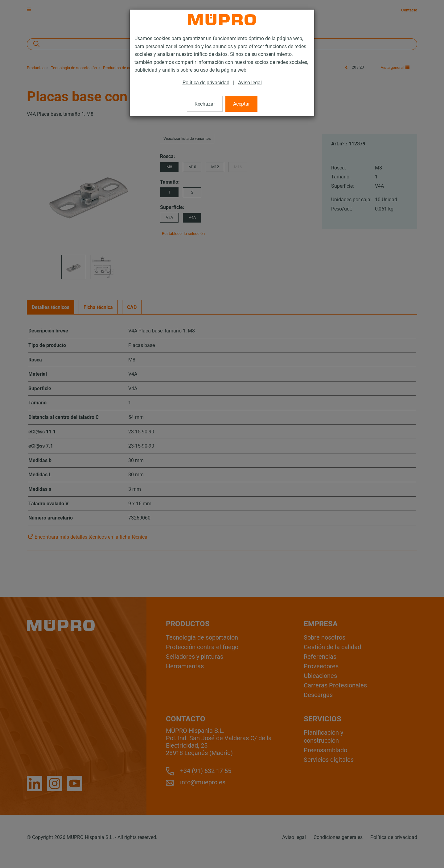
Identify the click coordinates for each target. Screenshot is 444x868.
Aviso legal (250, 83)
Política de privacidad (206, 83)
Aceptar (241, 104)
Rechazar (205, 104)
